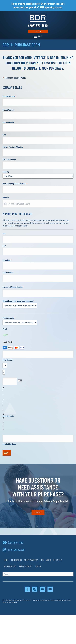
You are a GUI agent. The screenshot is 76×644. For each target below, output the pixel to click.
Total (5, 329)
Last (4, 246)
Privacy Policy (26, 566)
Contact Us (16, 560)
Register (58, 560)
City (4, 134)
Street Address (8, 110)
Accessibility (10, 566)
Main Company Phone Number (15, 184)
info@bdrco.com (16, 549)
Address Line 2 (8, 122)
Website (6, 197)
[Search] (38, 574)
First (4, 233)
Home (6, 560)
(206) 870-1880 (38, 25)
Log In (38, 31)
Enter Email (7, 260)
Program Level (9, 318)
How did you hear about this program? (19, 301)
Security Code (8, 416)
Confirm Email (8, 273)
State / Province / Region (13, 147)
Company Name (9, 96)
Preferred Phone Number (13, 287)
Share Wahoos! (31, 560)
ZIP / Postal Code (9, 159)
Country (6, 172)
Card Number (8, 360)
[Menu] (38, 36)
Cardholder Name (9, 444)
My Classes (46, 560)
